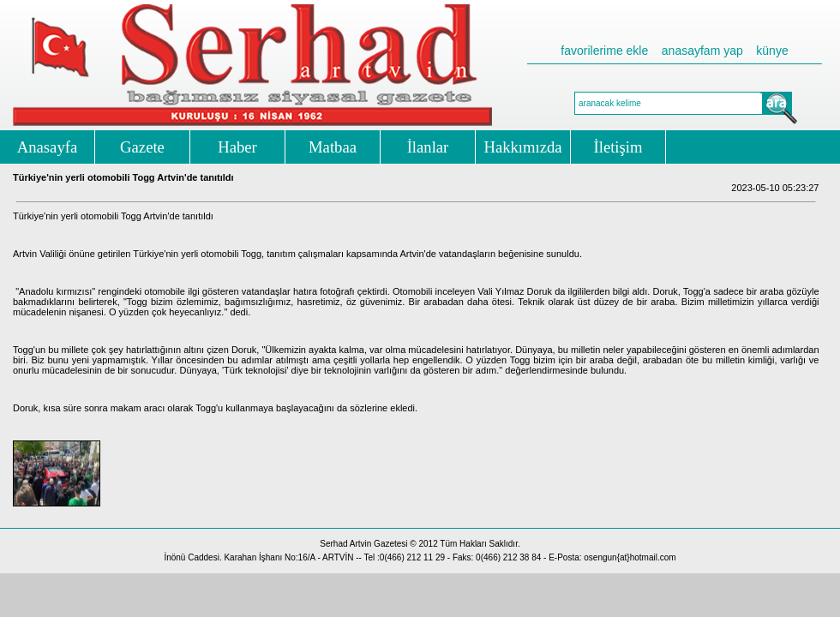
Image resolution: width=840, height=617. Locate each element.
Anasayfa (47, 147)
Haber (237, 147)
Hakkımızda (522, 147)
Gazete (142, 147)
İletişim (618, 147)
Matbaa (333, 147)
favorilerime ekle (604, 51)
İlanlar (428, 147)
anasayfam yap (702, 51)
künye (772, 51)
